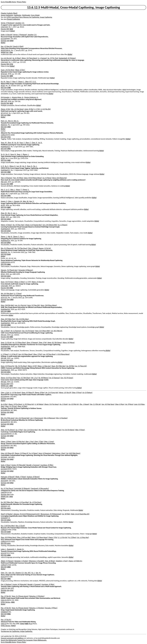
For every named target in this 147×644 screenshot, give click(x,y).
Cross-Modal (35, 15)
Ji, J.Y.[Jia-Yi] (14, 354)
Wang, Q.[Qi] (32, 366)
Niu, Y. (3, 190)
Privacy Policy (21, 2)
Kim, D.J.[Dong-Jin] (7, 248)
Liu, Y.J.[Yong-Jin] (81, 366)
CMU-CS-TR (5, 600)
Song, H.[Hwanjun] (45, 453)
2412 (12, 399)
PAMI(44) (4, 252)
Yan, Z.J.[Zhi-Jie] (95, 404)
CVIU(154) (4, 27)
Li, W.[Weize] (39, 404)
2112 (9, 231)
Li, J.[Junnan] (42, 58)
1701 (11, 52)
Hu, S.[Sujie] (64, 404)
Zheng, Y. (16, 237)
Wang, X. (13, 166)
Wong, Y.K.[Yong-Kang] (29, 58)
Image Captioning (7, 15)
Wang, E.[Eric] (20, 70)
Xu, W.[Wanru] (43, 378)
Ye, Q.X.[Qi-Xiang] (68, 430)
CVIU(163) (4, 62)
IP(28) (3, 158)
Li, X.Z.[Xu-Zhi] (46, 109)
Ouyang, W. (18, 201)
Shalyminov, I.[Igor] (59, 453)
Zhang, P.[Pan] (40, 393)
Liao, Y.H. (12, 573)
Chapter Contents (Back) (9, 13)
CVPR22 (4, 530)
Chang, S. (26, 190)
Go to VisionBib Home (8, 2)
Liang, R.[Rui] (29, 109)
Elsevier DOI (5, 29)
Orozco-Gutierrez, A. (31, 97)
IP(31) (3, 274)
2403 (9, 311)
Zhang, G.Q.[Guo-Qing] (9, 378)
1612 (11, 29)
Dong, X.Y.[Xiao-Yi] (28, 393)
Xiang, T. (19, 190)
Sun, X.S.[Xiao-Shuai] (26, 354)
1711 (9, 137)
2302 (11, 288)
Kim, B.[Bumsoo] (50, 418)
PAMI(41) (4, 125)
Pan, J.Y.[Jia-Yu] (6, 596)
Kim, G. (16, 121)
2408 (9, 349)
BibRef (12, 31)
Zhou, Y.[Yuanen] (32, 343)
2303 (12, 300)
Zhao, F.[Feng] (77, 393)
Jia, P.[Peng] (129, 404)
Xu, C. (7, 166)
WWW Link (5, 52)
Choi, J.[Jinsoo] (33, 248)
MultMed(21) (5, 147)
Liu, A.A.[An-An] (6, 58)
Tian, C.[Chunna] (7, 178)
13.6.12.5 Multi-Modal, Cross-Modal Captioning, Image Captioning (74, 7)
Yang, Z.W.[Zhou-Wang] (49, 305)
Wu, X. (10, 213)
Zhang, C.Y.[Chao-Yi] (22, 453)
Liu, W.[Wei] (66, 514)
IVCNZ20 (4, 518)
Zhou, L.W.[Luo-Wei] (24, 537)
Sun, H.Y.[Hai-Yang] (108, 404)
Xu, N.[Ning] (17, 58)
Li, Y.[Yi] (28, 282)
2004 (9, 555)
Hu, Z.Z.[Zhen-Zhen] (19, 343)
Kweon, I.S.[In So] (45, 248)
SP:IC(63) (4, 74)
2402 (9, 325)
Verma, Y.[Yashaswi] (8, 23)
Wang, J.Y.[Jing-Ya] (38, 282)
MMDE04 (4, 612)
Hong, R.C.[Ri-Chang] (55, 343)
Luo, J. (15, 213)
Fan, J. (22, 237)
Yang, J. (19, 154)
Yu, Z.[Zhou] (72, 537)
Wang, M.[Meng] (69, 343)
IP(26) (3, 86)
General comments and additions (12, 638)
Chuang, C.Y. (20, 573)
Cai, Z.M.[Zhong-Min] (50, 225)
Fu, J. (33, 573)
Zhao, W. (11, 143)
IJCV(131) (4, 298)
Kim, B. (11, 121)
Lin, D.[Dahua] (87, 393)
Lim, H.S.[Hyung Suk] (22, 418)
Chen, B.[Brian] (50, 561)
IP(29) (3, 205)
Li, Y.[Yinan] (5, 354)
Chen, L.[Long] (49, 442)
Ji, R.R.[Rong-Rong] (63, 354)
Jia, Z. (24, 166)
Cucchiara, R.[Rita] (47, 465)
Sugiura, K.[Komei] (33, 477)
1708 (9, 88)
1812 (11, 103)
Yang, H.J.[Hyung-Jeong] (20, 596)
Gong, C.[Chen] (56, 430)
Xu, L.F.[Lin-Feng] (35, 502)
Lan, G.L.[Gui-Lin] (21, 305)
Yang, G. (30, 166)
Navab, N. (20, 549)
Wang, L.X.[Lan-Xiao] (22, 502)
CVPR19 (4, 262)
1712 (11, 64)
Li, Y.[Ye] (37, 109)
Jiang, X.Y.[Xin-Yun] (18, 442)
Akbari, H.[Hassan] (7, 561)
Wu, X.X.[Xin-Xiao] (7, 294)
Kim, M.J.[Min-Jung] (8, 418)
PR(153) (4, 335)
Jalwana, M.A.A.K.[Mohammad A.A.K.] (27, 514)
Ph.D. (31, 624)
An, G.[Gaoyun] (16, 331)
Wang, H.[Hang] (6, 225)
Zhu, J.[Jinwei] (84, 404)
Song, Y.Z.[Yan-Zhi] (34, 305)
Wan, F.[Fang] (80, 430)
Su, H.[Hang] (33, 453)
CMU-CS (4, 624)
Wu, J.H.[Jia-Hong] (17, 109)
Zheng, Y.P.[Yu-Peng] (15, 404)
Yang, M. (4, 143)
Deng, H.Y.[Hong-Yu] (8, 366)
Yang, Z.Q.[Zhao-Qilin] (43, 331)
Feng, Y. (22, 143)
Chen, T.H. (4, 573)
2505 (11, 386)
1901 (9, 196)
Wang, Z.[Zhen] (20, 282)
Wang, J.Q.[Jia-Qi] (65, 393)
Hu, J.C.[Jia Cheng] (7, 488)
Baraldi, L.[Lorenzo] (33, 465)
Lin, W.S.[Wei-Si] (56, 331)
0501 (13, 602)
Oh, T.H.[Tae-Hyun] (21, 248)
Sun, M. (38, 573)
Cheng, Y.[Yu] (53, 537)
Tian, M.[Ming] (18, 178)
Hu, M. (3, 82)
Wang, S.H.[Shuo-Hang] (40, 537)
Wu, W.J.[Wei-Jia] (44, 430)
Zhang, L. (21, 82)
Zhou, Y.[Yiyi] (38, 354)
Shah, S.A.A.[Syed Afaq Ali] (80, 514)
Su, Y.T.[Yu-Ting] (53, 58)
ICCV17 (3, 577)
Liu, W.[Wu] (70, 366)
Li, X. (34, 82)
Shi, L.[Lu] (34, 378)
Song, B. (13, 154)
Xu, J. (35, 166)
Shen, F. (15, 82)
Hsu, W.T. (28, 573)
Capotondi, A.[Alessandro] (40, 488)
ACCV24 (4, 481)
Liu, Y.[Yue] (19, 430)
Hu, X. (8, 154)
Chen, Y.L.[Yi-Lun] (11, 406)
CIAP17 (3, 588)
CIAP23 (3, 492)
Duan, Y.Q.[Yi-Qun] (7, 282)
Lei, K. (40, 143)
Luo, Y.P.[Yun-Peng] (49, 354)
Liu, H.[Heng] (47, 178)
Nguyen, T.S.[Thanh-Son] (9, 270)
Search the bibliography (9, 640)
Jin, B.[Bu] (4, 404)
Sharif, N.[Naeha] (7, 514)
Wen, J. (13, 190)
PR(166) (4, 382)
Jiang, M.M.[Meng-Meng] (33, 178)
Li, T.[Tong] (18, 294)
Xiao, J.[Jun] (30, 442)
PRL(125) (4, 182)
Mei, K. (10, 237)
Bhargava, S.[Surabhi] (37, 561)
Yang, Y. (9, 82)
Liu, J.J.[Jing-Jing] (83, 537)
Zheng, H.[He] (6, 109)
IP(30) (3, 217)
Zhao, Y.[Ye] (43, 343)
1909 (9, 172)
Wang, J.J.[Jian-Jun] (44, 366)
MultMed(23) (5, 229)
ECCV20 (3, 39)
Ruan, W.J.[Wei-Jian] (59, 366)
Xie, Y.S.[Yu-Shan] (21, 366)
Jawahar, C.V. (20, 23)
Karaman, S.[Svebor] (21, 561)
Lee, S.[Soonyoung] (37, 418)
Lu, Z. (8, 190)
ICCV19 (3, 553)
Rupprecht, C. (12, 549)
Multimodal (26, 15)
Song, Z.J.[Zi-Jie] (6, 343)
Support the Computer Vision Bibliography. (32, 640)
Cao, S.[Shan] (5, 331)
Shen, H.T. (29, 82)
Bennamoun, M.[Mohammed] (51, 514)
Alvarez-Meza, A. (18, 97)
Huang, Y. (4, 201)
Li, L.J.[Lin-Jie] (63, 537)
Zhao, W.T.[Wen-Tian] (8, 319)
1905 (9, 160)
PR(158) (4, 358)
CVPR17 (4, 135)
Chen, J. (11, 201)
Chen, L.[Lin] (5, 393)
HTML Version (6, 602)
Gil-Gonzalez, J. (6, 97)
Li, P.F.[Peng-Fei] (28, 404)
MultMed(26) (5, 309)
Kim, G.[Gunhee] (62, 418)
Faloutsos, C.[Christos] (37, 596)
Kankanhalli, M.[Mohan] (67, 58)
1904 (9, 115)
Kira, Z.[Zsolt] (20, 526)
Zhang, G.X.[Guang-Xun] (33, 225)
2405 (11, 337)
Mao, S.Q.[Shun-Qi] (7, 453)
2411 (11, 360)
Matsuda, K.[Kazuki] (8, 477)
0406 (9, 614)
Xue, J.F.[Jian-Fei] (7, 46)
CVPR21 (4, 541)
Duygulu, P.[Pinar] (51, 608)
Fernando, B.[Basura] (26, 270)
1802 (9, 579)
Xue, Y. (32, 201)
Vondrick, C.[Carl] (62, 561)
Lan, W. (19, 166)
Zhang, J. (26, 154)
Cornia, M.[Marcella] (19, 465)
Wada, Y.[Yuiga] (21, 477)
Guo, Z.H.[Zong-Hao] (31, 430)
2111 (9, 543)
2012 (9, 219)
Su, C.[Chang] (63, 225)
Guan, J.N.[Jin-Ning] (8, 70)
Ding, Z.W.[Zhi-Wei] (7, 305)
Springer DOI (5, 41)
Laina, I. (4, 549)
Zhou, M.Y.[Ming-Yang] (9, 537)
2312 (11, 497)
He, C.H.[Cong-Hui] (52, 393)
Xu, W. (17, 143)
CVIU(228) (4, 286)
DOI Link (4, 115)
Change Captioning (13, 19)
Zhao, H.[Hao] (22, 406)
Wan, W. (26, 201)
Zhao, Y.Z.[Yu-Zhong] (8, 430)
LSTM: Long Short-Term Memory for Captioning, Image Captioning (29, 17)
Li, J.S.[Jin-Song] (15, 393)
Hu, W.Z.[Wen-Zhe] (7, 502)
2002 (9, 207)
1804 (11, 76)
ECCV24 (3, 397)
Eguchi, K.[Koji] (18, 46)
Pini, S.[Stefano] (6, 584)
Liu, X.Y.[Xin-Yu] (74, 404)
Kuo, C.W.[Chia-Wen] (8, 526)
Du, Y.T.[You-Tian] (19, 225)
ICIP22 (3, 506)
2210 (9, 254)
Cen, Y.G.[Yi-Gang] (28, 331)
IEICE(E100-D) (6, 50)
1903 (9, 127)
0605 (27, 624)
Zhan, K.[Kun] (120, 404)
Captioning (17, 15)
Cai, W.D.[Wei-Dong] (73, 453)
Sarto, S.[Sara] (6, 465)
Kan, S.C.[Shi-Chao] (24, 378)
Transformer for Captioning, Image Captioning (17, 631)
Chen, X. (35, 143)
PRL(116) (4, 101)
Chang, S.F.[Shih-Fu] (75, 561)
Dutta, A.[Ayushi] (7, 35)
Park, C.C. (4, 121)
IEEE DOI (4, 88)
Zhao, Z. (28, 143)
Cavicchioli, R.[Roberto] (22, 488)
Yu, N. (3, 154)
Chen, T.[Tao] (39, 442)
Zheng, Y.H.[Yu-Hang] (52, 404)
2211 (9, 276)
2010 (12, 41)
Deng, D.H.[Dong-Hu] (59, 178)
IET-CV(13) (4, 113)
